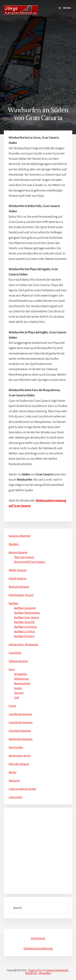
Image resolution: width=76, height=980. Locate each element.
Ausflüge (13, 603)
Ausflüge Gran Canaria (27, 617)
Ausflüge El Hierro (24, 636)
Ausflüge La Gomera (25, 627)
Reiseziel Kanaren (19, 587)
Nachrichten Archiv (20, 756)
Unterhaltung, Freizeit (21, 595)
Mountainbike (22, 683)
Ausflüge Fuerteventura (27, 613)
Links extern (16, 797)
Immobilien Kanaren (21, 722)
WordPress (31, 973)
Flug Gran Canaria (24, 557)
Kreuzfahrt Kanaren (20, 731)
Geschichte (15, 653)
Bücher (13, 772)
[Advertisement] (38, 60)
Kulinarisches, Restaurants (23, 644)
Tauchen (19, 693)
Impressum (38, 938)
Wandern (14, 544)
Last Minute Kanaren (20, 714)
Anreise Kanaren (18, 552)
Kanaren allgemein (20, 536)
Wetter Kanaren (18, 570)
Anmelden (45, 973)
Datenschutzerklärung (38, 949)
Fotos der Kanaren (19, 764)
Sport (12, 669)
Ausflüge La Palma (25, 631)
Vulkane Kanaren (18, 661)
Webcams (14, 781)
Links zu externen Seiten (22, 789)
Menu (67, 8)
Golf (16, 698)
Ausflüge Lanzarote (25, 608)
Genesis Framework (57, 970)
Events (12, 706)
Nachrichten (16, 747)
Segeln (18, 688)
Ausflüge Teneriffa (24, 622)
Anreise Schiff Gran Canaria (30, 562)
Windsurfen (21, 674)
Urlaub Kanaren (18, 578)
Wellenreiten (21, 679)
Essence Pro (35, 970)
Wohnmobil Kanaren (21, 739)
